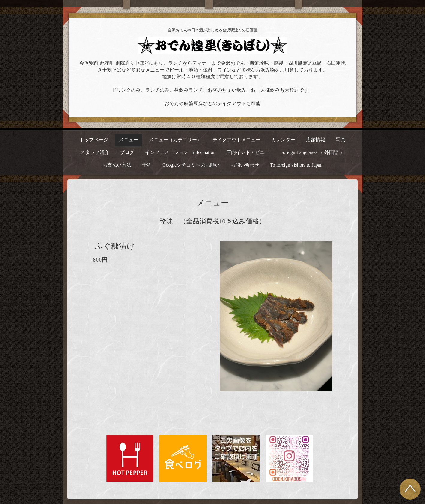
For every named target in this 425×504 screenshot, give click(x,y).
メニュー (129, 140)
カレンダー (283, 140)
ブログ (127, 152)
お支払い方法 (117, 165)
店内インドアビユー (248, 152)
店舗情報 (316, 140)
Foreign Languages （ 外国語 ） (312, 152)
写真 (341, 140)
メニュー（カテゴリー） (175, 140)
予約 (147, 165)
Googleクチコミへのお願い (191, 165)
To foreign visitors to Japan (296, 165)
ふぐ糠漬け (115, 246)
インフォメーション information (180, 152)
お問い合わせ (245, 165)
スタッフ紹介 (95, 152)
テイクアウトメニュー (236, 140)
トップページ (94, 140)
